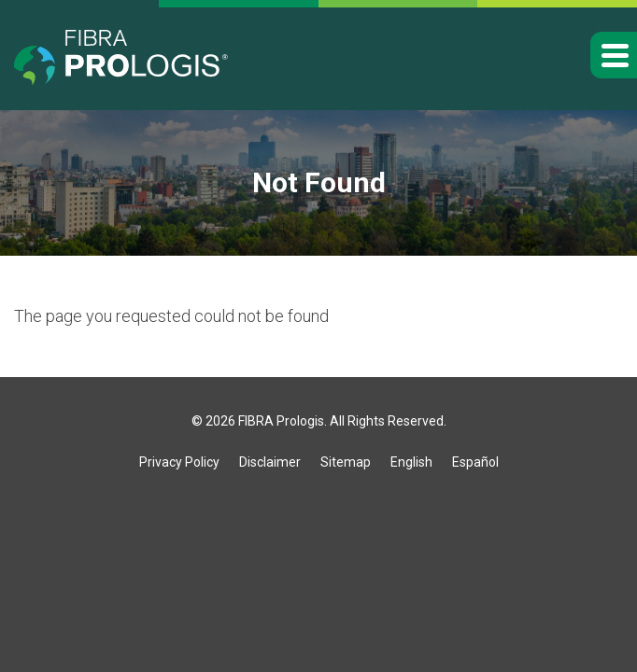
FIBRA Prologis (281, 421)
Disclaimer (270, 462)
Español (475, 462)
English (411, 462)
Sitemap (346, 462)
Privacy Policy (179, 462)
